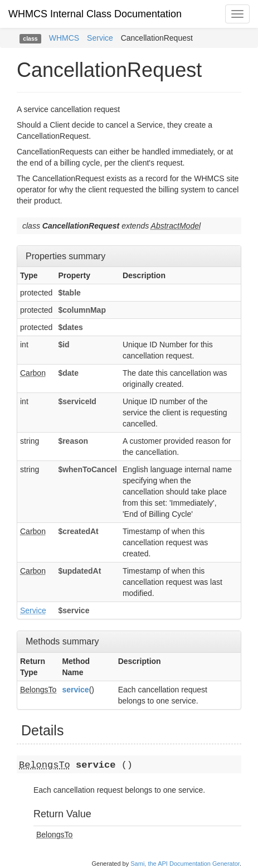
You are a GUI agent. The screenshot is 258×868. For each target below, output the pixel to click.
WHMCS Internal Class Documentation (95, 14)
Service (100, 38)
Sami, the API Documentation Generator (185, 864)
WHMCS (64, 38)
